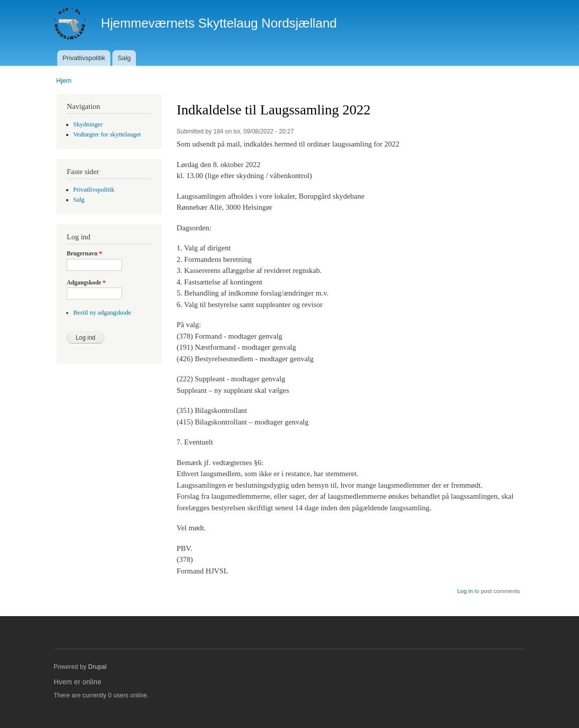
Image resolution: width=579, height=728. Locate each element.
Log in (465, 591)
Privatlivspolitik (84, 58)
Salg (124, 58)
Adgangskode (86, 282)
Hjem (64, 81)
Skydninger (88, 124)
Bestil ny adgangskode (102, 313)
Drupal (98, 667)
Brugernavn (84, 253)
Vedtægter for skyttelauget (107, 134)
